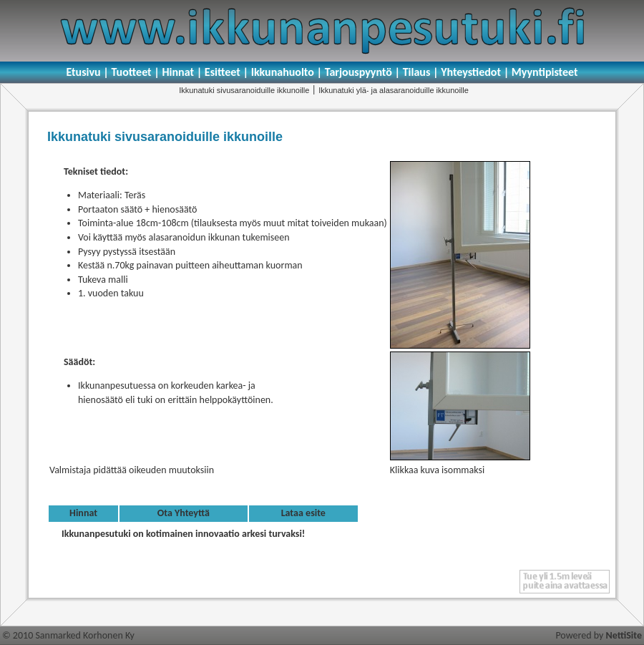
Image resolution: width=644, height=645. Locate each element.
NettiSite (624, 635)
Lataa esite (303, 513)
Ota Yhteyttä (184, 513)
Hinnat (83, 513)
